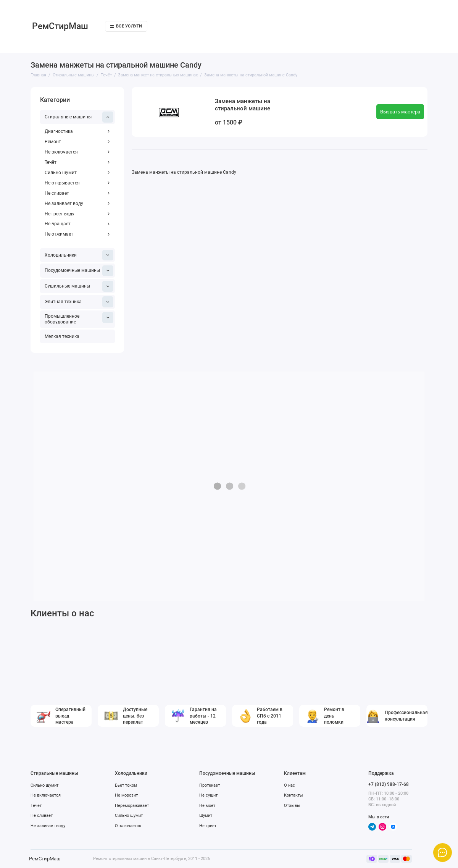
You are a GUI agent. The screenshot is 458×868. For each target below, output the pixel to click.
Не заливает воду (77, 204)
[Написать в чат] (443, 853)
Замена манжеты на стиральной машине (243, 105)
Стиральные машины (79, 117)
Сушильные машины (79, 286)
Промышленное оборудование (79, 318)
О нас (289, 785)
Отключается (128, 826)
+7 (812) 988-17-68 (389, 784)
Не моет (207, 805)
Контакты (294, 795)
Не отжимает (77, 234)
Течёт (77, 162)
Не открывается (77, 183)
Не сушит (208, 795)
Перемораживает (132, 805)
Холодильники (79, 255)
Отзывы (292, 805)
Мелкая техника (62, 336)
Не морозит (126, 795)
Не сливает (77, 193)
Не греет (208, 826)
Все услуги (126, 26)
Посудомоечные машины (79, 271)
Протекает (210, 785)
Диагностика (77, 131)
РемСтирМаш (60, 26)
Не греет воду (77, 214)
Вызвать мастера (400, 112)
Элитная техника (79, 302)
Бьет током (126, 785)
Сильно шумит (77, 173)
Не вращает (77, 224)
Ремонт (77, 142)
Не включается (77, 152)
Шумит (206, 815)
